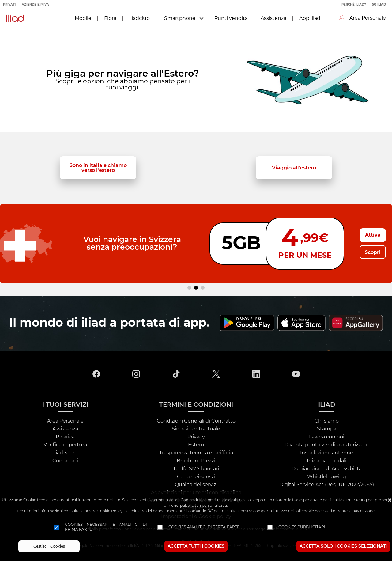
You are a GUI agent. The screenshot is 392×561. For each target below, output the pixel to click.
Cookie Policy (110, 511)
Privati (9, 5)
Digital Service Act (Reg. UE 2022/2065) (327, 485)
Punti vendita (231, 18)
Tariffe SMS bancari (196, 469)
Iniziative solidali (327, 461)
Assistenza (273, 18)
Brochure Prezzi (196, 461)
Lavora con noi (327, 437)
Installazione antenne (327, 453)
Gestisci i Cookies (49, 546)
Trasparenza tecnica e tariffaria (196, 453)
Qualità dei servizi (196, 485)
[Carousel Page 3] (203, 288)
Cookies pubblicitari (302, 527)
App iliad (310, 18)
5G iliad (379, 5)
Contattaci (65, 461)
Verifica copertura (65, 445)
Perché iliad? (354, 5)
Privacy (196, 437)
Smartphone (180, 18)
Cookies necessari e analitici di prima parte (106, 527)
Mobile (83, 18)
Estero (196, 445)
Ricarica (65, 437)
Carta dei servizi (196, 477)
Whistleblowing (327, 477)
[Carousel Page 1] (189, 288)
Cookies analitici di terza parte (204, 527)
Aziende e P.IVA (35, 5)
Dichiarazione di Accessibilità (327, 469)
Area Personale (65, 421)
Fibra (110, 18)
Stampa (327, 429)
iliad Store (65, 453)
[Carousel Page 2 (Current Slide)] (196, 288)
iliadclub (139, 18)
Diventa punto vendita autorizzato (327, 445)
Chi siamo (327, 421)
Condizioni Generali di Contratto (196, 421)
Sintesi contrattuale (196, 429)
